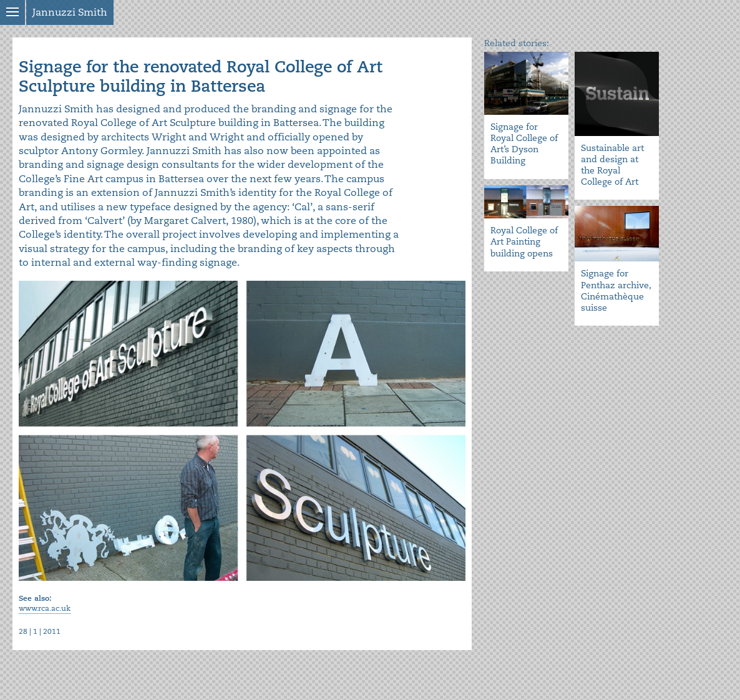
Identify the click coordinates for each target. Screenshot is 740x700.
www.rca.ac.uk (45, 609)
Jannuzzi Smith (70, 12)
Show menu (12, 12)
